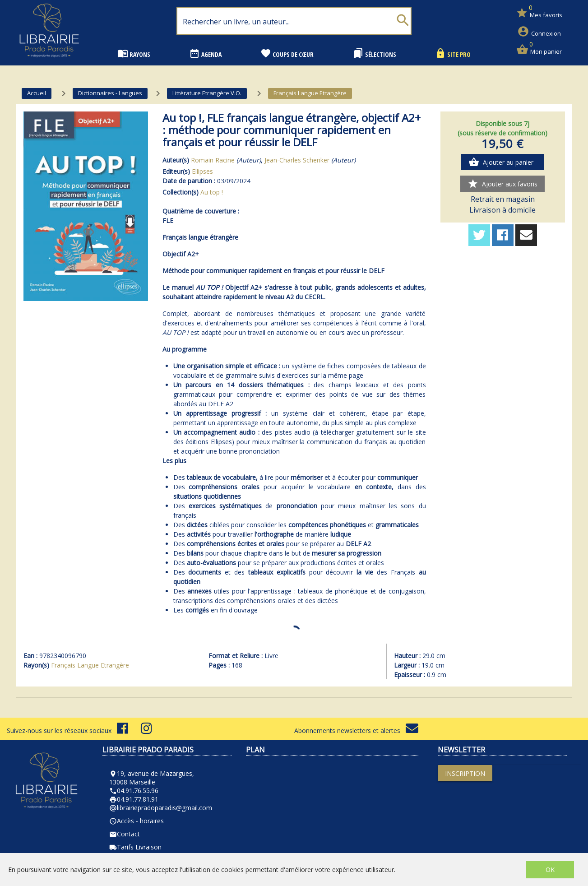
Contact (125, 834)
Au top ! (212, 192)
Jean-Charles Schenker (297, 160)
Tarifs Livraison (135, 847)
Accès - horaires (137, 821)
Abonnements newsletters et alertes (356, 731)
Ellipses (202, 171)
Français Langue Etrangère (90, 665)
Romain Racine (213, 160)
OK (550, 870)
